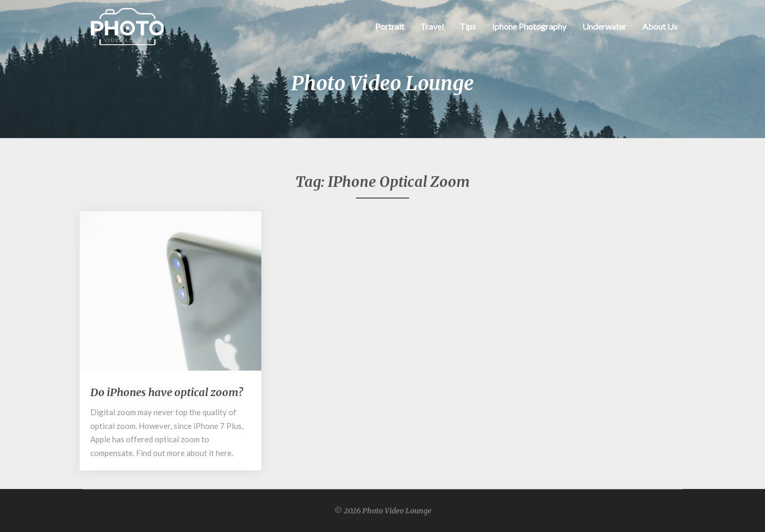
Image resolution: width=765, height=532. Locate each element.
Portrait (390, 26)
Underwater (604, 26)
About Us (660, 26)
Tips (468, 26)
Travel (432, 26)
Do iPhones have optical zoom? (167, 392)
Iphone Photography (529, 26)
